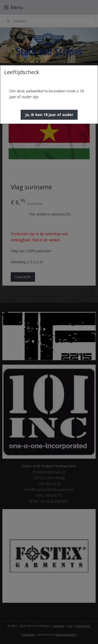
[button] (49, 115)
